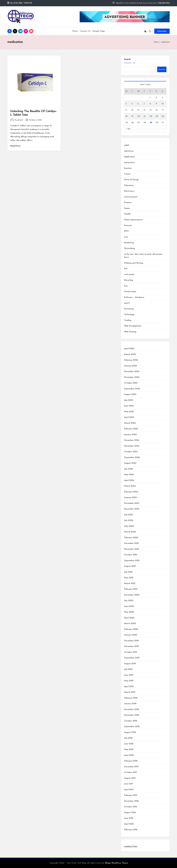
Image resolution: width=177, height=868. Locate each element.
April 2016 (129, 824)
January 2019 (130, 704)
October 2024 (131, 452)
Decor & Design (131, 180)
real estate (129, 274)
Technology (129, 314)
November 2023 (132, 509)
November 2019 (132, 646)
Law (126, 237)
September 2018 (132, 727)
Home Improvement (133, 220)
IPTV (126, 231)
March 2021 (130, 583)
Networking (129, 248)
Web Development (133, 326)
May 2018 (129, 749)
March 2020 (130, 623)
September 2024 (132, 457)
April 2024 (129, 480)
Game (127, 208)
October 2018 (131, 721)
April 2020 (129, 618)
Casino (127, 174)
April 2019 (129, 687)
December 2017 (131, 767)
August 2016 (130, 813)
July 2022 (129, 520)
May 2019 (129, 681)
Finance (128, 203)
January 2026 (131, 366)
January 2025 (130, 435)
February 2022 (131, 538)
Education (129, 185)
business (128, 168)
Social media (130, 292)
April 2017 (129, 790)
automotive (129, 163)
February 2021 (131, 589)
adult (127, 145)
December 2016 (131, 801)
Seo (126, 286)
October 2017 (130, 772)
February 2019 (131, 698)
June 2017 (129, 784)
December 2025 (132, 371)
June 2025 (129, 406)
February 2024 (131, 492)
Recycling (129, 280)
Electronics (129, 191)
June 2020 (129, 606)
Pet (126, 269)
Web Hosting (130, 332)
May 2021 (129, 578)
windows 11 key (131, 846)
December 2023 (132, 503)
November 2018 (132, 715)
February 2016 (131, 830)
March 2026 (130, 354)
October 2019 (131, 652)
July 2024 (129, 469)
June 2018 (129, 744)
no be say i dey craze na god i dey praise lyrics (143, 256)
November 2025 (132, 377)
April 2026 (129, 349)
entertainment (131, 197)
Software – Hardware (134, 297)
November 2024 (132, 446)
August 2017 (130, 778)
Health (127, 214)
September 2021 (132, 561)
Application (129, 157)
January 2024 (130, 497)
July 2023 (129, 515)
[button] (162, 31)
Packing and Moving (134, 263)
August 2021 (130, 566)
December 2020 (132, 595)
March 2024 (130, 486)
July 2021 (128, 572)
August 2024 (130, 463)
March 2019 (130, 692)
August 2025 (130, 394)
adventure (129, 151)
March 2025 (130, 423)
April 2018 (129, 755)
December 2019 (131, 641)
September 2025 (132, 389)
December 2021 (131, 543)
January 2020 (131, 635)
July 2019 (128, 669)
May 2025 (129, 412)
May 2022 (129, 526)
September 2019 (132, 658)
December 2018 (131, 709)
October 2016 (131, 807)
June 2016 (129, 818)
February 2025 (131, 429)
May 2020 (129, 612)
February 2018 (131, 761)
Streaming (129, 309)
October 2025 (131, 383)
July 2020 (129, 601)
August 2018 (130, 732)
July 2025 (129, 400)
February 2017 (131, 795)
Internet (128, 225)
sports (127, 303)
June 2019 (129, 675)
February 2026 (131, 360)
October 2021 (131, 555)
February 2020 (131, 629)
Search (127, 59)
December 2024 (132, 440)
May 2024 (129, 475)
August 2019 (130, 664)
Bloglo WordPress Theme (116, 863)
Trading (128, 320)
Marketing (129, 243)
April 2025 (129, 417)
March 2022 (130, 532)
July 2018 (128, 738)
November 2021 (132, 549)
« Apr (128, 129)
